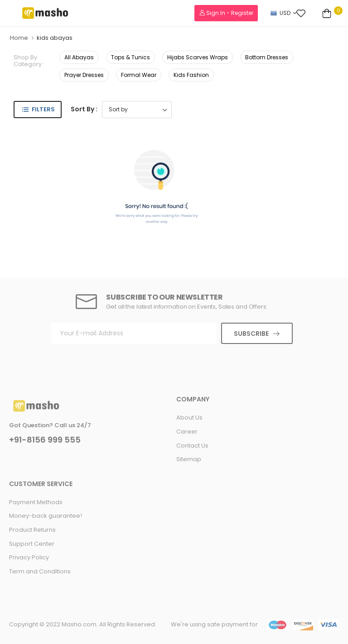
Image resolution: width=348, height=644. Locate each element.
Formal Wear (139, 75)
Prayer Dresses (84, 75)
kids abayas (55, 38)
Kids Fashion (191, 75)
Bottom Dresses (267, 57)
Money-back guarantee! (46, 516)
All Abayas (79, 57)
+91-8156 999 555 (45, 440)
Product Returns (32, 530)
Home (19, 38)
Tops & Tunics (130, 57)
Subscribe (251, 334)
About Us (189, 417)
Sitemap (189, 459)
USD (280, 13)
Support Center (32, 544)
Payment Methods (36, 502)
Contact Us (192, 446)
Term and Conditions (40, 571)
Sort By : (84, 109)
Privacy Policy (29, 557)
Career (187, 432)
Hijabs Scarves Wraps (198, 57)
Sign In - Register (226, 13)
